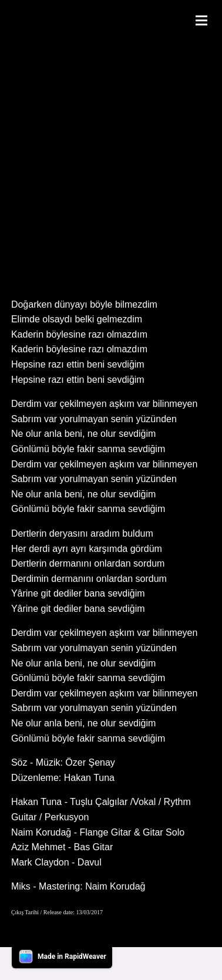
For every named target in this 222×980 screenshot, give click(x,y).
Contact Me (123, 963)
